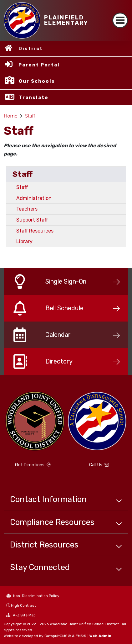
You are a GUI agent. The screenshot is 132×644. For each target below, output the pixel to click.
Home (10, 116)
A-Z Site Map (21, 615)
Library (24, 241)
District (31, 49)
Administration (34, 198)
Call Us (99, 465)
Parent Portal (39, 65)
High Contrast (23, 605)
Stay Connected (40, 567)
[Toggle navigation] (120, 20)
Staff (30, 116)
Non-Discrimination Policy (33, 596)
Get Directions (33, 465)
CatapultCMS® (58, 636)
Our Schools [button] (37, 81)
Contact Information (48, 499)
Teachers (27, 209)
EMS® (81, 636)
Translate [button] (34, 97)
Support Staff (32, 220)
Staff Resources (35, 231)
